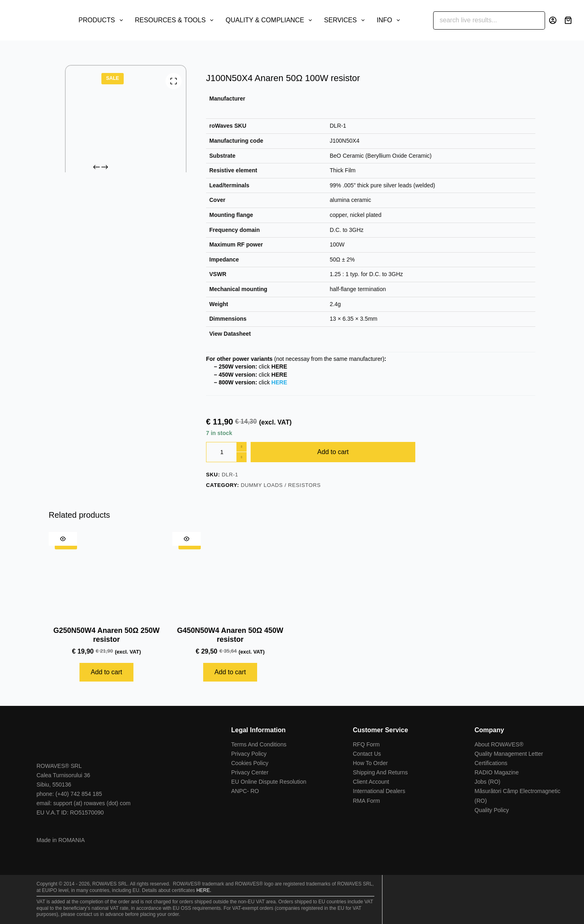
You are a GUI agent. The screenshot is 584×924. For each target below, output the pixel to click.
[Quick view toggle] (63, 539)
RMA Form (366, 801)
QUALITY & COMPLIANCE (270, 20)
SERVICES (346, 20)
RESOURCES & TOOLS (176, 20)
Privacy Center (250, 772)
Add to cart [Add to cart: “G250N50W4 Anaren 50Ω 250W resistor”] (106, 672)
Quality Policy (492, 810)
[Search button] (536, 20)
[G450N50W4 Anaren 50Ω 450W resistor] (230, 575)
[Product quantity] (226, 452)
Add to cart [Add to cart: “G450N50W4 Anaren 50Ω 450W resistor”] (230, 672)
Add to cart (333, 452)
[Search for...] (480, 20)
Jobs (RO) (487, 782)
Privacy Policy (249, 754)
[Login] (553, 20)
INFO (390, 20)
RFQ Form (366, 744)
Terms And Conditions (259, 744)
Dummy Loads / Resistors (281, 485)
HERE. (204, 890)
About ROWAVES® (499, 744)
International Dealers (379, 791)
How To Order (370, 763)
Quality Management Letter (509, 754)
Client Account (371, 782)
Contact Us (367, 754)
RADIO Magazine (497, 772)
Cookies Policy (250, 763)
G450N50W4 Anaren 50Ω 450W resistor (230, 635)
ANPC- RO (245, 791)
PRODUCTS (102, 20)
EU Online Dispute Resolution (269, 782)
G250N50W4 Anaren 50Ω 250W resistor (107, 635)
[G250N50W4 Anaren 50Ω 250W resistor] (106, 575)
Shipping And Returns (380, 772)
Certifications (491, 763)
